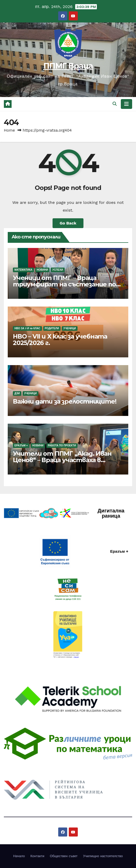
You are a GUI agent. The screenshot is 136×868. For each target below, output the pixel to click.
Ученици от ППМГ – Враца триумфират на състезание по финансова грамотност (64, 284)
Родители (52, 328)
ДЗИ (17, 393)
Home (9, 130)
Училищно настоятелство (103, 856)
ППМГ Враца (68, 66)
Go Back (68, 223)
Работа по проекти (62, 445)
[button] (115, 104)
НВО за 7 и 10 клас (27, 328)
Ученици (70, 328)
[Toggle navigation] (126, 104)
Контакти (37, 856)
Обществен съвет (64, 856)
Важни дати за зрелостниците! (65, 401)
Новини (42, 270)
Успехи (58, 270)
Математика (23, 270)
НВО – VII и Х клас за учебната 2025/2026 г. (60, 340)
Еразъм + (21, 445)
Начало (19, 856)
